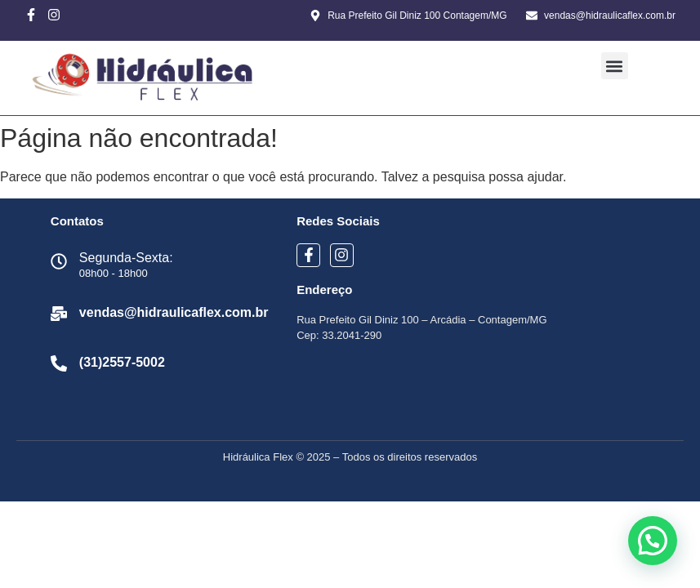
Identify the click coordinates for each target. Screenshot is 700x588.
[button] (615, 66)
